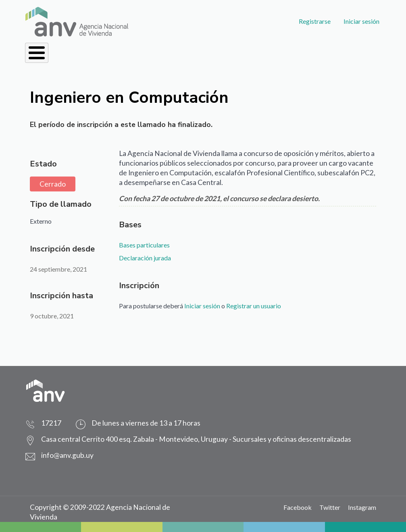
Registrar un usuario (254, 306)
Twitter (330, 507)
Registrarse (315, 21)
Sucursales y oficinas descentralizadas (292, 439)
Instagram (362, 507)
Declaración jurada (145, 258)
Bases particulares (144, 245)
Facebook (298, 507)
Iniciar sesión (361, 21)
